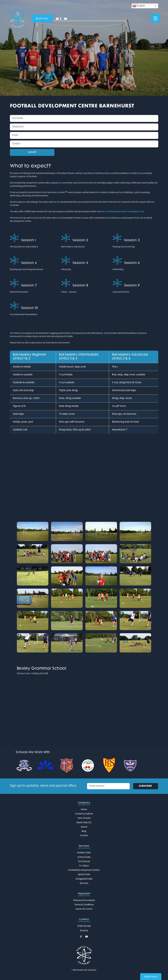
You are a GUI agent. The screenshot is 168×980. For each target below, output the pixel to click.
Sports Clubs (84, 875)
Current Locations (84, 814)
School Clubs (84, 857)
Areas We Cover (84, 909)
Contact (84, 836)
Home (84, 810)
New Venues (84, 818)
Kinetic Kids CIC (84, 823)
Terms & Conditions (84, 905)
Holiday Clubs (84, 853)
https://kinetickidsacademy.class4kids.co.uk (122, 212)
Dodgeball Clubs (84, 879)
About (84, 827)
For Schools (84, 862)
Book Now (151, 977)
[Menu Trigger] (155, 18)
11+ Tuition (84, 866)
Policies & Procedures (84, 900)
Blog (84, 831)
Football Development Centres (84, 870)
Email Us (84, 931)
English (139, 6)
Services (84, 883)
